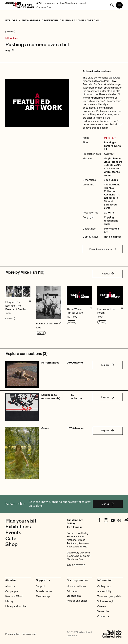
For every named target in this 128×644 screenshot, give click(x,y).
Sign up (108, 504)
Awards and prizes (77, 601)
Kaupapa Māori (14, 596)
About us (10, 586)
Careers (102, 606)
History (9, 601)
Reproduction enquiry (103, 249)
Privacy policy (12, 634)
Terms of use (29, 634)
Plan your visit (21, 521)
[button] (18, 310)
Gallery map (104, 586)
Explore (108, 365)
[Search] (112, 5)
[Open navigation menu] (119, 5)
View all (108, 274)
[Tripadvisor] (119, 520)
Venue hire (103, 611)
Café (11, 539)
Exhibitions (18, 527)
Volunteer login (106, 601)
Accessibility (104, 591)
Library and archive (16, 606)
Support (41, 586)
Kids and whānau (76, 586)
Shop (11, 544)
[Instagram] (106, 520)
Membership (43, 596)
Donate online (44, 591)
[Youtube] (113, 520)
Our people (12, 591)
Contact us (103, 616)
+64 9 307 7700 (76, 565)
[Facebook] (99, 520)
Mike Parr (12, 39)
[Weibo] (126, 520)
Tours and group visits (109, 596)
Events (13, 533)
